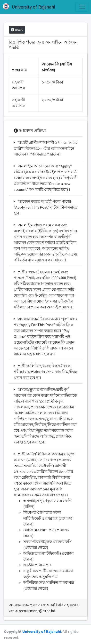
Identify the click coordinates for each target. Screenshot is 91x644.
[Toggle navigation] (82, 7)
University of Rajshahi (29, 6)
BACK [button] (17, 30)
